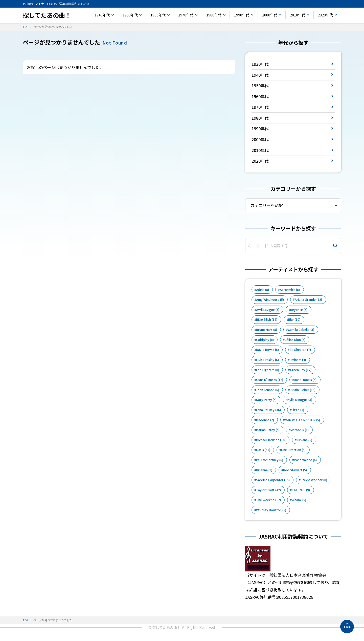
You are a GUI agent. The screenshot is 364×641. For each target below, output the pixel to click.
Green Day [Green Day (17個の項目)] (301, 370)
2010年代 (298, 15)
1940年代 (102, 15)
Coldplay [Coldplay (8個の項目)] (265, 340)
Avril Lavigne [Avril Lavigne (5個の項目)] (268, 310)
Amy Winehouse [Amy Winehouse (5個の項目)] (270, 300)
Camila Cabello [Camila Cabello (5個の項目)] (301, 330)
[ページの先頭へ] (347, 627)
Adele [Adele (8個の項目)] (263, 290)
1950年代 (130, 15)
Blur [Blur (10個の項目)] (294, 319)
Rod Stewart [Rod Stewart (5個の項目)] (295, 470)
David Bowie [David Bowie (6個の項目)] (267, 350)
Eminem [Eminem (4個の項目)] (298, 360)
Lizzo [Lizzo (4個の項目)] (298, 410)
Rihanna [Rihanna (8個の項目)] (264, 470)
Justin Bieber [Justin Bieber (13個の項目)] (303, 390)
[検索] (335, 246)
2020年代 (325, 15)
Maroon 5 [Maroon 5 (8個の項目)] (300, 430)
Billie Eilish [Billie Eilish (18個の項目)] (267, 319)
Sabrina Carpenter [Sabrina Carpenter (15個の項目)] (273, 480)
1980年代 (214, 15)
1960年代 (158, 15)
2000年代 (270, 15)
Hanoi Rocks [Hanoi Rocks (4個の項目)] (305, 380)
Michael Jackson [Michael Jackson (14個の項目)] (271, 440)
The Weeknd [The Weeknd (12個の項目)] (268, 500)
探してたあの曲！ (47, 15)
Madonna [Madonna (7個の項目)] (265, 420)
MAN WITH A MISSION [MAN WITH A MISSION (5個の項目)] (302, 420)
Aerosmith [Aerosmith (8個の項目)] (290, 290)
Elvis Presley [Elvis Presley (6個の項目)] (267, 360)
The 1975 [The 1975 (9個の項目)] (301, 490)
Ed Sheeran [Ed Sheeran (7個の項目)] (300, 350)
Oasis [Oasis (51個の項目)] (263, 450)
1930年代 (260, 64)
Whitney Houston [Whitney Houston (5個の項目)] (271, 510)
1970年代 (186, 15)
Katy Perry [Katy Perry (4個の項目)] (266, 400)
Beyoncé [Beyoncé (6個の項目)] (299, 310)
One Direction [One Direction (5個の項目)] (293, 450)
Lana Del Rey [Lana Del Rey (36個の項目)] (268, 410)
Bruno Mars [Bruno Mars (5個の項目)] (267, 330)
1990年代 (242, 15)
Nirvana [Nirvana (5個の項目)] (304, 440)
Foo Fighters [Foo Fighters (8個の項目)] (268, 370)
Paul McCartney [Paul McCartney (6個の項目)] (270, 460)
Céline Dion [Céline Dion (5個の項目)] (295, 340)
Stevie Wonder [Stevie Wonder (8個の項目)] (314, 480)
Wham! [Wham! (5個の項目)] (299, 500)
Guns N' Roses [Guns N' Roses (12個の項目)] (270, 380)
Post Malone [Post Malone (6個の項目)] (305, 460)
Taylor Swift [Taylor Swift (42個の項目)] (268, 490)
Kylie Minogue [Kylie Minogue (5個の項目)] (300, 400)
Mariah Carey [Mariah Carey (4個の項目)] (268, 430)
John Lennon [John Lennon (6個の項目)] (268, 390)
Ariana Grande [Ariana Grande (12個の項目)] (308, 300)
